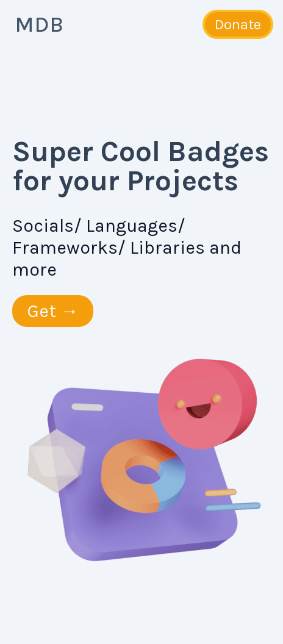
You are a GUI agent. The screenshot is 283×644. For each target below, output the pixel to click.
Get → (53, 311)
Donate (238, 24)
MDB (39, 24)
